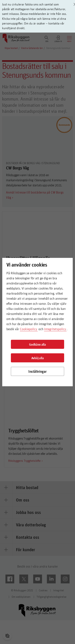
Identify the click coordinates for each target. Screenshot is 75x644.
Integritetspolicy (55, 329)
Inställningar (37, 371)
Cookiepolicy (28, 329)
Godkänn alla (37, 344)
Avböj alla (38, 358)
